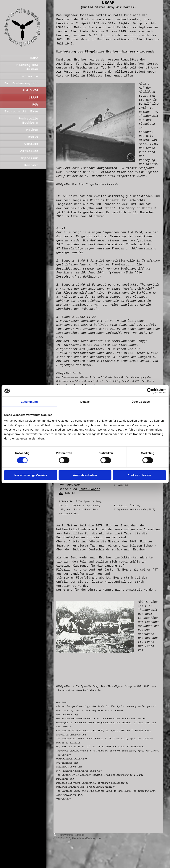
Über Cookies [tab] (141, 401)
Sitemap (80, 835)
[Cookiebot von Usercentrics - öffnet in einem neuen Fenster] (149, 391)
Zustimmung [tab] (29, 401)
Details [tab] (85, 401)
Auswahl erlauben (85, 475)
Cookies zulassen (139, 475)
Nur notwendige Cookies (31, 475)
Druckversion (63, 835)
